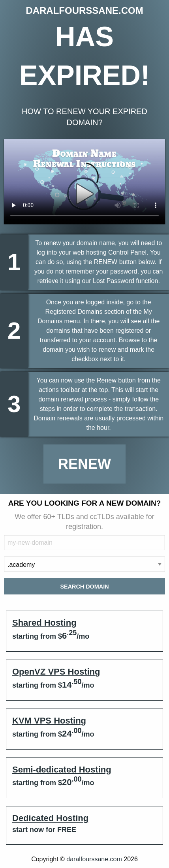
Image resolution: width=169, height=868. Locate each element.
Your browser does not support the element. (84, 182)
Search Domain (84, 587)
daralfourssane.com (94, 859)
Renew (84, 464)
